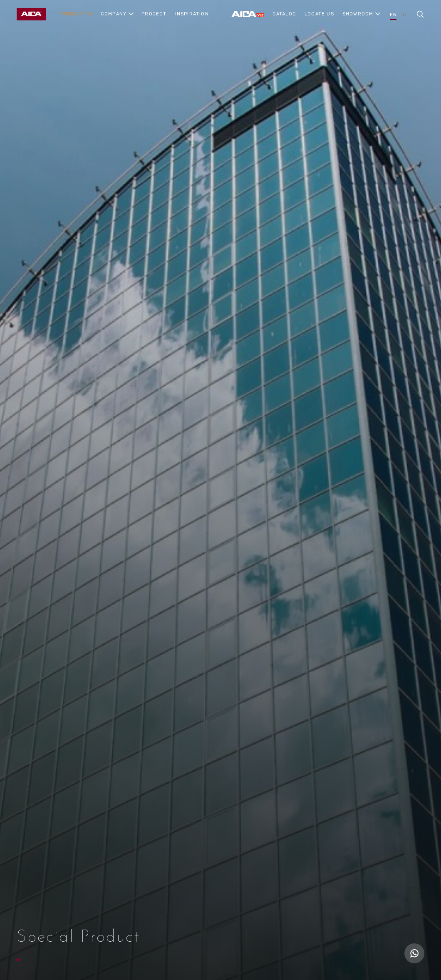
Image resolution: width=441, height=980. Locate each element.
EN (393, 15)
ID (404, 15)
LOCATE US (319, 14)
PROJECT (154, 14)
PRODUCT (72, 14)
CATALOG (284, 14)
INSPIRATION (192, 14)
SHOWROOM (358, 14)
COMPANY (114, 14)
